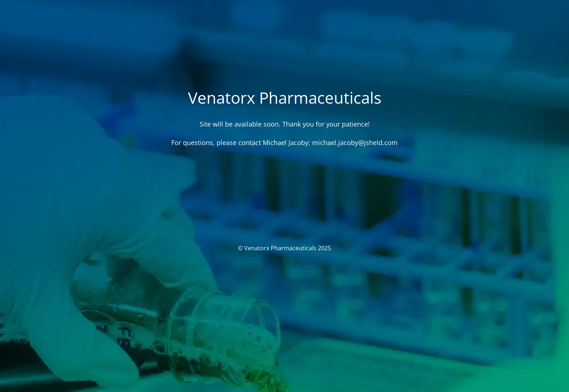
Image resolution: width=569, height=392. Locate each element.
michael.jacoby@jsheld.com (355, 143)
